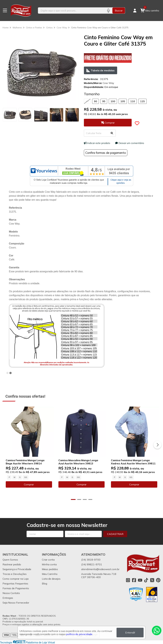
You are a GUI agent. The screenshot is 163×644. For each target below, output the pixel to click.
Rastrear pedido (12, 564)
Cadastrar (115, 534)
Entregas (8, 598)
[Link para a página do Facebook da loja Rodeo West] (134, 580)
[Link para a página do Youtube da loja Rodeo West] (140, 580)
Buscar (119, 11)
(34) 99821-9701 (92, 564)
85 (87, 101)
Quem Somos (10, 560)
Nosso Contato (11, 593)
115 (142, 101)
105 (123, 101)
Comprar (29, 484)
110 (133, 101)
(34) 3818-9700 (91, 560)
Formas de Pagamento (16, 588)
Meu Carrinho (50, 574)
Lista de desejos (51, 579)
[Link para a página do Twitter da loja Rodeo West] (152, 580)
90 (96, 101)
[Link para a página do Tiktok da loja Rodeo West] (146, 580)
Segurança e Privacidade (17, 569)
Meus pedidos (50, 569)
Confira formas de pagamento (106, 153)
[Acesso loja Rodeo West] (135, 11)
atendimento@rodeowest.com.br (100, 569)
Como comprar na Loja (16, 579)
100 (113, 101)
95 (104, 101)
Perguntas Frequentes (15, 583)
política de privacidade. (79, 634)
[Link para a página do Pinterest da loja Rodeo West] (158, 580)
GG (26, 477)
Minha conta (49, 564)
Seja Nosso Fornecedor (16, 603)
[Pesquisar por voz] (108, 11)
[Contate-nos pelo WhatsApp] (157, 630)
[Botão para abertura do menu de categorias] (5, 11)
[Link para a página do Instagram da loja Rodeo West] (128, 580)
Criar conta (48, 560)
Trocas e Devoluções (15, 574)
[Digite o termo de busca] (71, 11)
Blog (44, 583)
